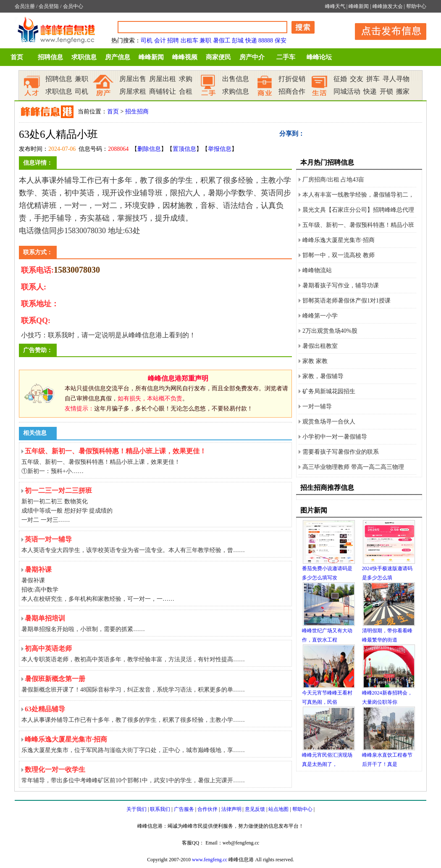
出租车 (189, 41)
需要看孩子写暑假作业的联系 (341, 452)
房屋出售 (133, 79)
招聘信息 (50, 57)
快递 (251, 41)
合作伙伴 (207, 809)
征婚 (340, 79)
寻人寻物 (396, 79)
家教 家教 (315, 361)
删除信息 (149, 149)
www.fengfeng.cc (210, 860)
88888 (266, 41)
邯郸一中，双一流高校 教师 (339, 255)
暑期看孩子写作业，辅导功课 (341, 285)
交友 (357, 79)
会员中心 (73, 6)
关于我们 (136, 809)
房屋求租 (133, 91)
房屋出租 (163, 79)
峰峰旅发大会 (388, 6)
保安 (281, 41)
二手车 (286, 57)
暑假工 (222, 41)
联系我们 (160, 809)
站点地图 (278, 809)
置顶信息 (184, 149)
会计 (160, 41)
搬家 (403, 91)
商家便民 (218, 57)
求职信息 (84, 57)
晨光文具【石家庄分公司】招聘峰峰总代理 (358, 210)
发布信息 (386, 30)
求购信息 (236, 91)
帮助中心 (416, 6)
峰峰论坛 (319, 57)
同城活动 (347, 91)
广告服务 (184, 809)
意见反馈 (255, 809)
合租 (186, 91)
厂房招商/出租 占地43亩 (333, 180)
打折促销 (292, 79)
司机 (147, 41)
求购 (186, 79)
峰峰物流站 (317, 270)
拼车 (373, 79)
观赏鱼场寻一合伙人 (329, 422)
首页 (17, 57)
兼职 (205, 41)
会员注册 (25, 6)
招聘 (173, 41)
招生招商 (137, 112)
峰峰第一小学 (320, 316)
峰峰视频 (185, 57)
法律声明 (231, 809)
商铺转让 (163, 91)
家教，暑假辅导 (323, 376)
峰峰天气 (335, 6)
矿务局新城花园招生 (329, 391)
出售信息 (236, 79)
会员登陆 (49, 6)
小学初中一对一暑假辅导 (335, 437)
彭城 (238, 41)
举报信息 (220, 149)
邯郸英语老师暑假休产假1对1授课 (346, 301)
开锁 (386, 91)
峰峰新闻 (359, 6)
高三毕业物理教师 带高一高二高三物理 (353, 467)
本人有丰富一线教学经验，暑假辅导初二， (358, 195)
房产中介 (252, 57)
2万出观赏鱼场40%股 (330, 331)
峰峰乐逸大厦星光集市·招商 (339, 240)
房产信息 (118, 57)
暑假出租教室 (320, 346)
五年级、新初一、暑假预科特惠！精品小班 (358, 225)
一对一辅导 (317, 406)
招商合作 (292, 91)
